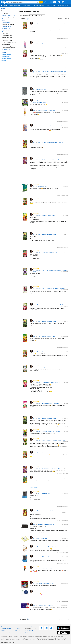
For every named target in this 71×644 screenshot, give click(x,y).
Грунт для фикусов (42, 186)
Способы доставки (6, 55)
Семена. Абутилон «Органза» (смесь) (47, 24)
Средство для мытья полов (44, 43)
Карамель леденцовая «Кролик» (46, 568)
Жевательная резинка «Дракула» (46, 583)
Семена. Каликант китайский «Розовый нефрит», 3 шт (51, 440)
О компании (18, 627)
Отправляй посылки (15, 5)
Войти (45, 2)
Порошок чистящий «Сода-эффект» (46, 111)
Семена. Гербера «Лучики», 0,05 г (46, 215)
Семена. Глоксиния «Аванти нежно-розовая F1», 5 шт (51, 52)
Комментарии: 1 (34, 487)
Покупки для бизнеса (7, 58)
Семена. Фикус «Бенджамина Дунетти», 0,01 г (49, 431)
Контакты (4, 60)
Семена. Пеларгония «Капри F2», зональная (49, 382)
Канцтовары (6, 28)
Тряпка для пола (41, 89)
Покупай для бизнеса (39, 5)
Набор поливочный (42, 592)
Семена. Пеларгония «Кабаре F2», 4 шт (47, 252)
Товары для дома (7, 26)
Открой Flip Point (51, 5)
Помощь (3, 627)
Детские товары (7, 32)
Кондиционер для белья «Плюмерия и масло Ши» (50, 126)
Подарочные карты (63, 5)
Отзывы (3, 8)
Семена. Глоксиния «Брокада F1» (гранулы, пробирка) (51, 288)
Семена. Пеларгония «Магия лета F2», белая (49, 367)
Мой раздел (46, 3)
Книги (4, 21)
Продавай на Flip (26, 5)
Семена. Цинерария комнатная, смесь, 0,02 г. (49, 159)
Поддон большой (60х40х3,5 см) (45, 525)
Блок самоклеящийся (43, 538)
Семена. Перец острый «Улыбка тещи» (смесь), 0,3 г (51, 142)
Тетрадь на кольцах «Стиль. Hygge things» (48, 547)
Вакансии (17, 630)
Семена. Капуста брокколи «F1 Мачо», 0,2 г (48, 478)
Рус (55, 2)
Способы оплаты (5, 57)
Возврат (3, 630)
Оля (34, 24)
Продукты (5, 19)
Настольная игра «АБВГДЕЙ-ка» (45, 606)
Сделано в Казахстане (8, 15)
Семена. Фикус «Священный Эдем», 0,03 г (48, 234)
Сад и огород (6, 23)
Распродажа (6, 49)
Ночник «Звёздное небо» (44, 493)
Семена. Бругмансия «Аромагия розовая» (48, 403)
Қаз (51, 2)
